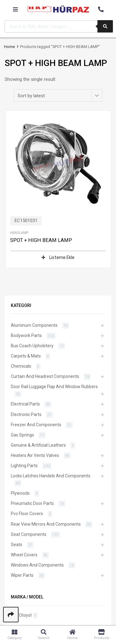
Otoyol (25, 615)
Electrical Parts (25, 404)
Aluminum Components (34, 325)
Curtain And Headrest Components (45, 376)
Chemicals (21, 366)
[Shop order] (58, 95)
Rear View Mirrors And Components (46, 524)
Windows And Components (37, 565)
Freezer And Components (36, 425)
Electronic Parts (26, 414)
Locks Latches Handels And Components (51, 476)
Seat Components (29, 534)
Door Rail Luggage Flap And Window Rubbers (54, 387)
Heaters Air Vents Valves (35, 455)
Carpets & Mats (26, 356)
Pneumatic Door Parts (32, 503)
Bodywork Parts (26, 335)
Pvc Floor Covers (27, 514)
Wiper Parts (22, 575)
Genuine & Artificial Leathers (38, 445)
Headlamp (19, 233)
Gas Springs (22, 435)
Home (9, 47)
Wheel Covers (24, 555)
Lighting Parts (24, 466)
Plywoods (20, 493)
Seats (17, 545)
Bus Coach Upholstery (32, 346)
